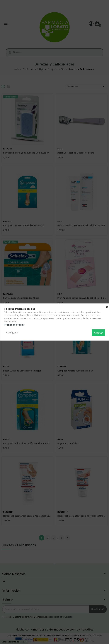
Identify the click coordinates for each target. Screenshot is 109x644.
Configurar (12, 333)
